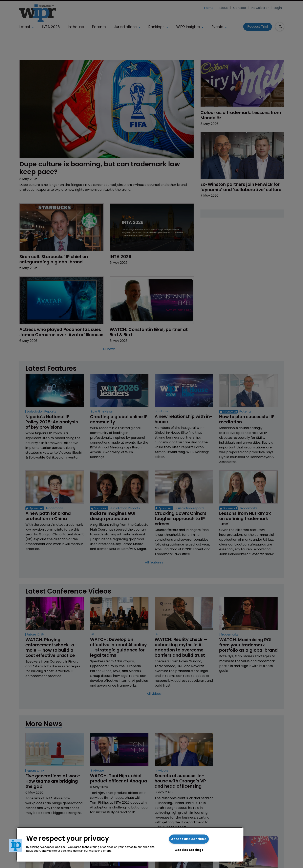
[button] (16, 845)
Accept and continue (189, 839)
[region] (130, 844)
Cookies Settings (189, 850)
